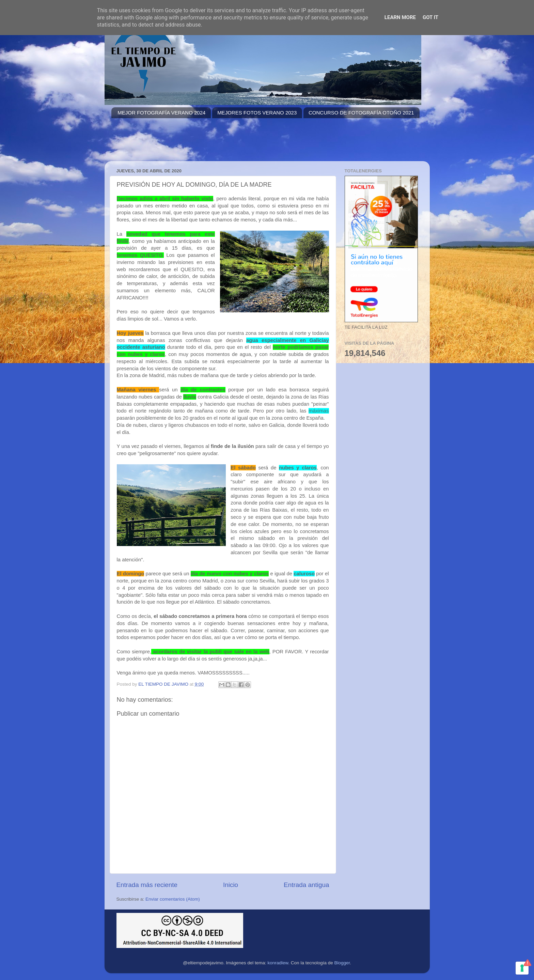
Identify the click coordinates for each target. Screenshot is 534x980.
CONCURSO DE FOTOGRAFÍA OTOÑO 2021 (361, 113)
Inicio (231, 885)
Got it (430, 17)
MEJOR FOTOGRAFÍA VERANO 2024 (161, 113)
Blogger (342, 963)
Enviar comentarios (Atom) (173, 899)
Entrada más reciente (147, 885)
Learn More (400, 17)
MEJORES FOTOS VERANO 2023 (257, 113)
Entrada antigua (306, 885)
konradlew (278, 963)
